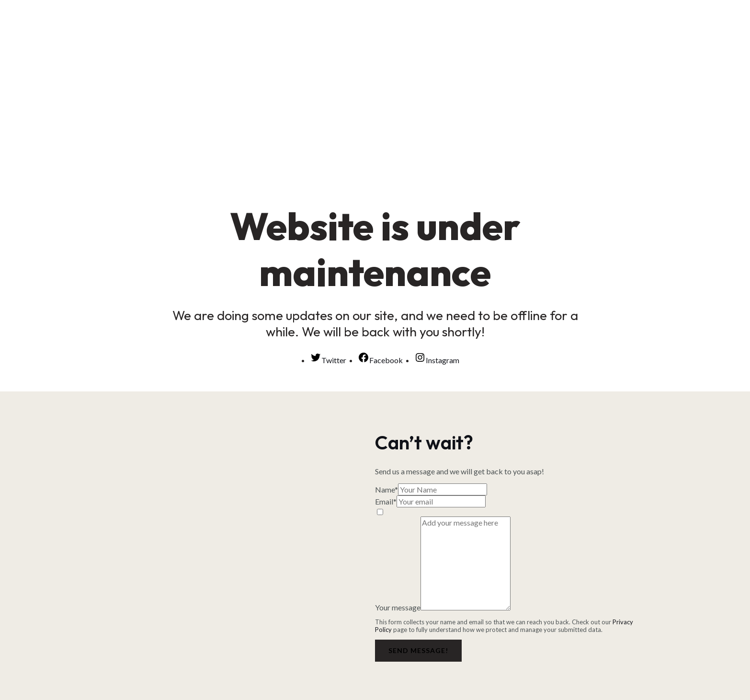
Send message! (418, 650)
